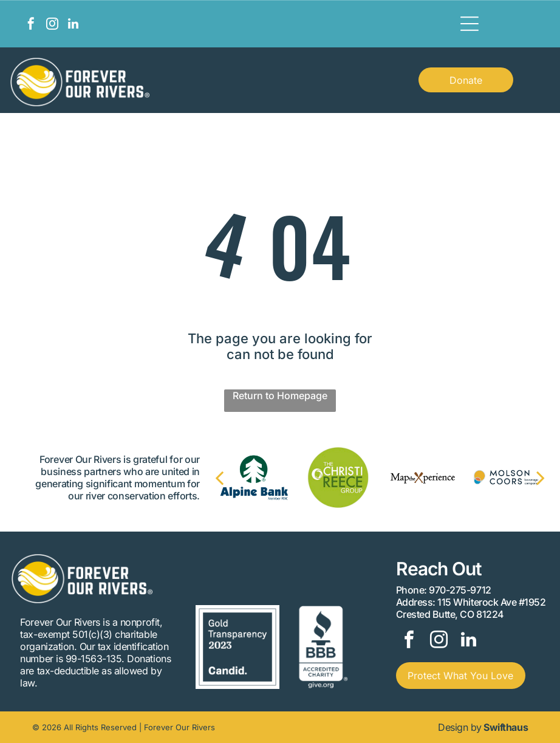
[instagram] (52, 25)
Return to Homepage (280, 395)
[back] (231, 478)
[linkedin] (73, 25)
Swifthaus (506, 727)
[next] (528, 478)
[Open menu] (470, 24)
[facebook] (31, 25)
